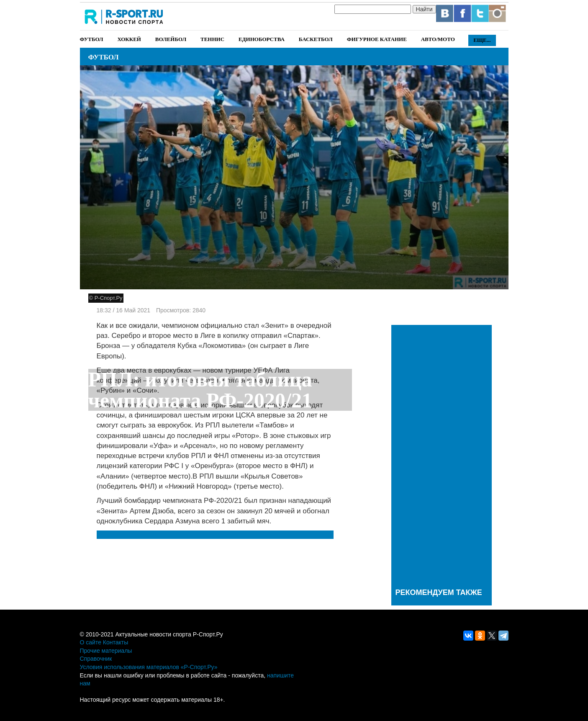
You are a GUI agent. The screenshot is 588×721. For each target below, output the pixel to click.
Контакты (116, 642)
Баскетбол (316, 39)
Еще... (482, 40)
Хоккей (129, 39)
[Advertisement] (442, 455)
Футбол (92, 39)
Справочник (96, 659)
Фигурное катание (377, 39)
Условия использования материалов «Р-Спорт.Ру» (149, 667)
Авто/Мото (438, 39)
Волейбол (171, 39)
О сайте (91, 642)
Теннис (212, 39)
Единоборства (262, 39)
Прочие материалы (106, 651)
